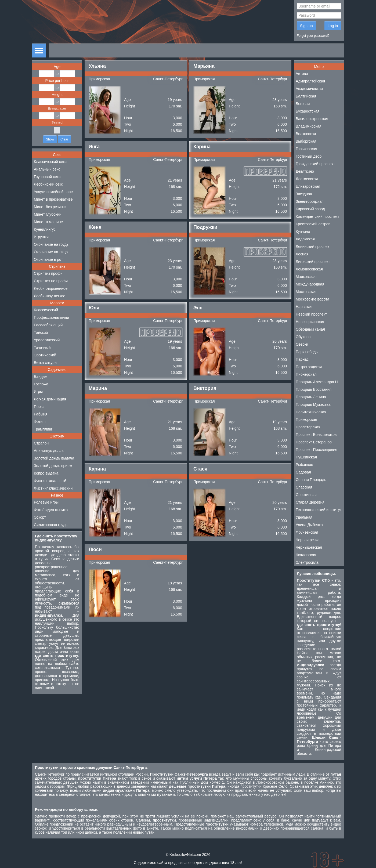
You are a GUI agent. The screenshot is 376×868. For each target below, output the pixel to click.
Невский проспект (311, 314)
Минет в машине (48, 222)
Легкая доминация (50, 399)
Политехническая (311, 412)
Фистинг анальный (50, 481)
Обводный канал (310, 329)
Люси (95, 549)
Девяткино (305, 171)
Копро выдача (46, 473)
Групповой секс (47, 177)
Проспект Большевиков (316, 435)
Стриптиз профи (48, 273)
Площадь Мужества (313, 404)
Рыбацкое (304, 465)
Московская (306, 292)
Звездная (304, 194)
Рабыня (41, 414)
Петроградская (309, 367)
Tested (57, 122)
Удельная (304, 517)
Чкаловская (306, 555)
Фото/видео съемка (51, 510)
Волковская (306, 134)
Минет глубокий (48, 214)
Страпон (41, 443)
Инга (94, 147)
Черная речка (308, 540)
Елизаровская (308, 186)
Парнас (302, 359)
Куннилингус (45, 229)
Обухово (303, 337)
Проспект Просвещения (317, 450)
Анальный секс (47, 169)
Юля (94, 308)
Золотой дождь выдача (54, 458)
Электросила (307, 562)
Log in (333, 26)
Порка (39, 407)
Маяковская (306, 277)
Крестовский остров (313, 224)
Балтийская (306, 96)
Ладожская (305, 239)
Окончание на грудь (51, 244)
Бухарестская (308, 111)
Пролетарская (308, 427)
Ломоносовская (309, 269)
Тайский (41, 332)
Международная (310, 284)
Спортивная (306, 495)
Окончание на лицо (51, 252)
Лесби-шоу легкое (50, 296)
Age (57, 67)
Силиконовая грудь (51, 525)
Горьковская (306, 149)
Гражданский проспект (315, 164)
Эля (198, 308)
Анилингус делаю (49, 451)
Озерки (302, 344)
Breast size (57, 108)
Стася (200, 469)
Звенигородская (310, 201)
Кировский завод (310, 209)
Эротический (45, 355)
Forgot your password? (313, 36)
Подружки (205, 227)
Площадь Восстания (314, 389)
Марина (98, 388)
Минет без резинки (50, 207)
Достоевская (307, 179)
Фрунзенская (307, 532)
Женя (95, 227)
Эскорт (40, 517)
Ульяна (97, 66)
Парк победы (307, 352)
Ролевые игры (46, 502)
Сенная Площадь (311, 480)
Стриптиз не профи (51, 281)
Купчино (303, 232)
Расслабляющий (48, 325)
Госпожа (41, 384)
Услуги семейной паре (53, 192)
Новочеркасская (310, 322)
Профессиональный (51, 317)
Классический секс (50, 162)
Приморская (99, 79)
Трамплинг (43, 429)
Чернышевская (309, 547)
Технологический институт (319, 510)
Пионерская (306, 374)
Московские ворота (312, 299)
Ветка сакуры (46, 363)
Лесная (302, 254)
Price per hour (57, 81)
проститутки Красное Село (264, 786)
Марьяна (204, 66)
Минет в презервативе (53, 199)
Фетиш (40, 422)
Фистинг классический (53, 488)
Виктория (205, 388)
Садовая (303, 472)
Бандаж (41, 377)
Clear (64, 139)
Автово (302, 74)
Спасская (304, 487)
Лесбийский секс (48, 184)
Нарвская (304, 307)
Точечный (42, 348)
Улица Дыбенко (309, 525)
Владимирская (308, 126)
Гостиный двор (309, 156)
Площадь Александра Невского (320, 382)
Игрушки (41, 237)
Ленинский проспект (313, 247)
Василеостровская (312, 119)
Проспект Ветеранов (314, 442)
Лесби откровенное (51, 288)
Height (57, 95)
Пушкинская (306, 457)
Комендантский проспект (317, 216)
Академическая (309, 89)
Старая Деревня (310, 502)
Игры (38, 392)
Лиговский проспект (313, 262)
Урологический (47, 340)
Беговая (303, 104)
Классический (46, 310)
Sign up (306, 26)
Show (50, 139)
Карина (202, 147)
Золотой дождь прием (53, 466)
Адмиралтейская (310, 81)
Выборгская (306, 141)
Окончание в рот (48, 259)
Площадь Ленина (311, 397)
